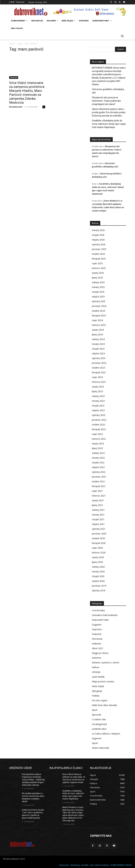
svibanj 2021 (98, 510)
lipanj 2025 (97, 278)
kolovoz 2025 (99, 268)
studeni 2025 (98, 254)
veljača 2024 (98, 353)
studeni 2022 (98, 425)
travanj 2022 (98, 458)
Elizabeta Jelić (16, 107)
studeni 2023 (98, 368)
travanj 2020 (98, 571)
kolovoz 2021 (99, 496)
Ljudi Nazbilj (98, 677)
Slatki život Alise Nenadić (105, 705)
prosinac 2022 (99, 420)
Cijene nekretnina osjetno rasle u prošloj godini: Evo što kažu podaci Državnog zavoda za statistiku (109, 112)
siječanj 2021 (99, 529)
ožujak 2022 (98, 462)
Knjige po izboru (100, 653)
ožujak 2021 (98, 519)
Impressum (64, 865)
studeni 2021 (98, 481)
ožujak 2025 (98, 292)
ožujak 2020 (98, 576)
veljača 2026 (98, 240)
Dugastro (97, 625)
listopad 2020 (99, 543)
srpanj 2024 (98, 330)
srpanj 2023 (98, 387)
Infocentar (97, 639)
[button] (122, 36)
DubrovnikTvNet (100, 620)
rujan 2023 (97, 377)
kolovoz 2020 (99, 553)
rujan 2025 (97, 263)
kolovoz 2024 (99, 325)
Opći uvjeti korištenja (99, 865)
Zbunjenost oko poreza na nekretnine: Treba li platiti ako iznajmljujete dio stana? (106, 101)
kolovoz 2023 (99, 382)
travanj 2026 (98, 230)
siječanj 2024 (99, 358)
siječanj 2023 (99, 415)
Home (12, 44)
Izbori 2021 (98, 648)
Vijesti (95, 743)
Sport (95, 710)
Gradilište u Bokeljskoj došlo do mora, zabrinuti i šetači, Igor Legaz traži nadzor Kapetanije (109, 124)
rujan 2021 (97, 491)
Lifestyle (96, 672)
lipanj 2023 (97, 391)
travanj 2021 (98, 515)
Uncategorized (99, 724)
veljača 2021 (98, 524)
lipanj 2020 (97, 562)
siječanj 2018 (99, 590)
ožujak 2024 (98, 349)
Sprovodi (96, 715)
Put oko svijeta (100, 700)
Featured (14, 77)
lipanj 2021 (97, 505)
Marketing (75, 865)
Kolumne (96, 658)
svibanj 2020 (98, 567)
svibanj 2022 (98, 453)
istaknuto (97, 644)
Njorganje (97, 691)
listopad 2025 (99, 259)
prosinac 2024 (99, 306)
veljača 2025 (98, 297)
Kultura (96, 667)
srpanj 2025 (98, 273)
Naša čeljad (98, 686)
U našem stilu (99, 719)
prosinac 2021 (99, 477)
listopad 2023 (99, 372)
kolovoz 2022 (99, 439)
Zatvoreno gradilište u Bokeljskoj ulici (108, 91)
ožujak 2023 (98, 406)
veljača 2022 (98, 467)
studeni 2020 (98, 538)
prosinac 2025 (99, 249)
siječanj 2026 (99, 244)
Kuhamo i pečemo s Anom (106, 662)
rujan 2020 (97, 548)
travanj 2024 (98, 344)
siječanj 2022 (99, 472)
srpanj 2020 (98, 557)
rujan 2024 (97, 320)
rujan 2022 (97, 434)
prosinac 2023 (99, 363)
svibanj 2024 (98, 339)
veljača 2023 (98, 410)
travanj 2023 (98, 401)
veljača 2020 (98, 581)
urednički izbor (99, 729)
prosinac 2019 (99, 586)
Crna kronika (98, 610)
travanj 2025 (98, 287)
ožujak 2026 (98, 235)
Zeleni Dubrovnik (100, 748)
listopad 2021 (99, 486)
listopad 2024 (99, 315)
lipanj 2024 (97, 334)
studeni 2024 (98, 311)
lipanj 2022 (97, 448)
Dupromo (97, 629)
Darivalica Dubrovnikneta (105, 615)
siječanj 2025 (99, 301)
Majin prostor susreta (103, 681)
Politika (96, 696)
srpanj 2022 (98, 443)
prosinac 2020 (99, 534)
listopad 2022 (99, 429)
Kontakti (85, 865)
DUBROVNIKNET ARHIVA (121, 865)
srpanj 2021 (98, 500)
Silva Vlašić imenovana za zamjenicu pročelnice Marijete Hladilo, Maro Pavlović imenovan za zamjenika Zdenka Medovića (27, 93)
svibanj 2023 (98, 396)
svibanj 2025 (98, 282)
